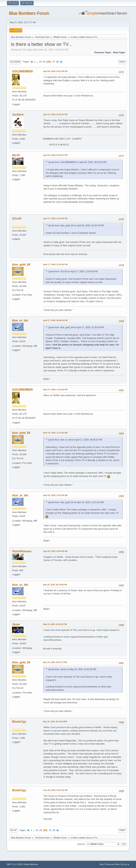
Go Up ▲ (125, 864)
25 (44, 62)
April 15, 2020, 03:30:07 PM (55, 155)
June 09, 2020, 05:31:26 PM (55, 790)
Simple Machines (31, 864)
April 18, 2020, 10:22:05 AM (55, 495)
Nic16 (16, 155)
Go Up (13, 830)
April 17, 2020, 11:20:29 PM (55, 390)
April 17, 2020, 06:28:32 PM (55, 320)
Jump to (81, 844)
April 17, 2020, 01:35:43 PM (55, 264)
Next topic (119, 52)
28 (57, 62)
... (38, 62)
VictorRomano (22, 551)
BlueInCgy (19, 722)
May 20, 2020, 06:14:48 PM (55, 585)
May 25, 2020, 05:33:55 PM (55, 722)
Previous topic (103, 52)
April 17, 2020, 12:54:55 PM (55, 218)
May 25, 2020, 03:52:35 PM (55, 624)
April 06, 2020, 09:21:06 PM (55, 71)
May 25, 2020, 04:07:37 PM (55, 662)
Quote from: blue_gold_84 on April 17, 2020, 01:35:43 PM (76, 327)
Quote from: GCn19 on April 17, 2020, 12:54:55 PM (73, 272)
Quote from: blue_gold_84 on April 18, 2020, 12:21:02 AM (76, 502)
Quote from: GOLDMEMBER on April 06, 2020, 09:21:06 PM (77, 162)
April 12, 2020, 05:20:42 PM (55, 114)
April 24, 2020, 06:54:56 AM (55, 551)
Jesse (16, 624)
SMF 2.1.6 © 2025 (15, 864)
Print (122, 62)
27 (54, 62)
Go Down (15, 62)
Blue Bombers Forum (29, 13)
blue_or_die (20, 320)
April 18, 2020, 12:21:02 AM (55, 433)
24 (40, 62)
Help (101, 864)
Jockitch (18, 115)
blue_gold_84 (21, 265)
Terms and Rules (112, 864)
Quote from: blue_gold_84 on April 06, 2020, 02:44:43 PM (76, 226)
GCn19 (17, 219)
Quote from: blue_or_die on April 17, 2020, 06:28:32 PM (75, 440)
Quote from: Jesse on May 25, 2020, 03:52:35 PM (72, 669)
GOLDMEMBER (22, 71)
